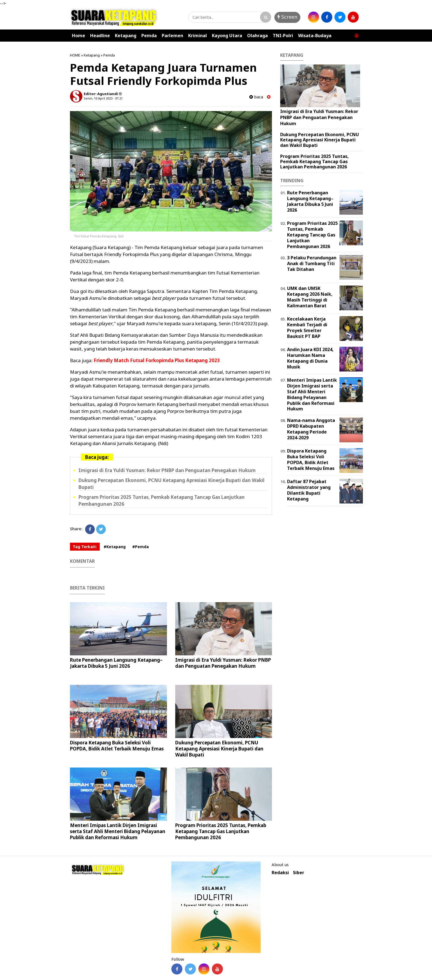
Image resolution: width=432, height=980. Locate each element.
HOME (75, 55)
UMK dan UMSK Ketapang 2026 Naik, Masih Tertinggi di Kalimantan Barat (310, 297)
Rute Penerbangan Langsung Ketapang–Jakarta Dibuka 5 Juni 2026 (116, 663)
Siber (299, 873)
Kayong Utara (227, 36)
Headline (100, 36)
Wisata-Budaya (315, 36)
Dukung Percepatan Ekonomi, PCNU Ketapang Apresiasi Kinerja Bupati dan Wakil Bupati (219, 749)
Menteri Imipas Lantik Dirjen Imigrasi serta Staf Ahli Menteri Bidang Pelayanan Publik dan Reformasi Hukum (118, 831)
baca (256, 97)
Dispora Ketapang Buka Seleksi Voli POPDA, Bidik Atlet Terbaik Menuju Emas (117, 746)
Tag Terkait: (85, 547)
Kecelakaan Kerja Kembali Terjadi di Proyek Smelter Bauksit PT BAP (307, 327)
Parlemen (172, 36)
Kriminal (198, 36)
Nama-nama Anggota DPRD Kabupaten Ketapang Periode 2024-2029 (311, 429)
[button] (357, 33)
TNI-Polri (283, 36)
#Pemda (141, 547)
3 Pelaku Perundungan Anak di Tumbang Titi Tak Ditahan (312, 263)
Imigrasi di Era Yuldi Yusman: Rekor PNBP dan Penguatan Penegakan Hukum (167, 470)
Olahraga (257, 36)
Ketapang (126, 36)
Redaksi (280, 873)
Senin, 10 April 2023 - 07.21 (103, 98)
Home (79, 36)
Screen (287, 17)
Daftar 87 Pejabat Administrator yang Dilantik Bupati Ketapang (309, 490)
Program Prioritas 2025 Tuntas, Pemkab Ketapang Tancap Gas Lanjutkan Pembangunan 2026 (221, 831)
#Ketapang (115, 547)
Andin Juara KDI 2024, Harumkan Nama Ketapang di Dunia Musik (310, 358)
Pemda (149, 36)
